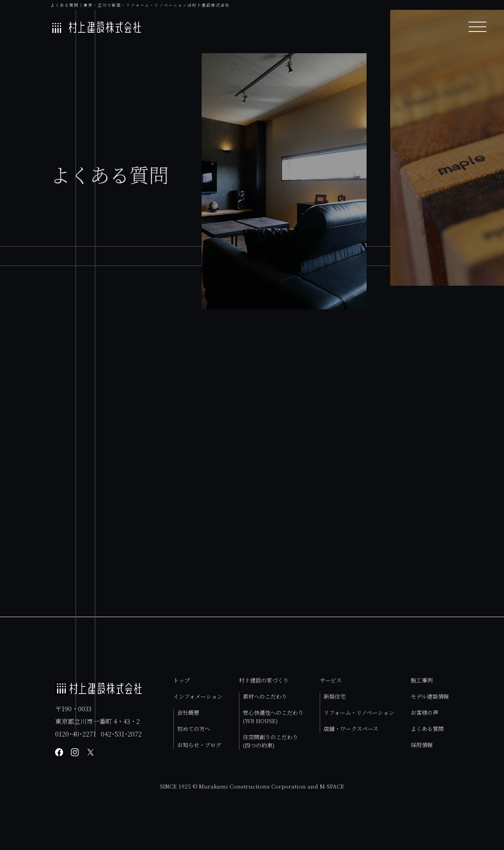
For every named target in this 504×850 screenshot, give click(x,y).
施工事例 (422, 680)
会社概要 (188, 712)
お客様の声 (424, 712)
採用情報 (422, 745)
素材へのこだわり (265, 696)
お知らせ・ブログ (199, 745)
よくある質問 (427, 729)
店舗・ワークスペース (351, 729)
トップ (182, 680)
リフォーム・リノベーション (359, 712)
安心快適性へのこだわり (273, 717)
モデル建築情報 (430, 696)
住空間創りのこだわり (271, 741)
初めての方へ (194, 729)
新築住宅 (335, 696)
